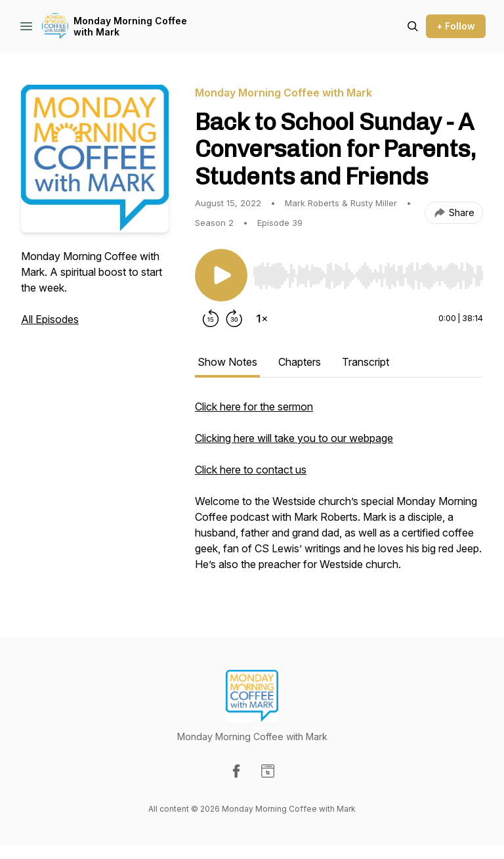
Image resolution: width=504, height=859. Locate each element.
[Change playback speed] (262, 319)
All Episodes (50, 319)
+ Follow (456, 26)
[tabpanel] (339, 492)
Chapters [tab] (300, 362)
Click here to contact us (251, 470)
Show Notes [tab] (227, 362)
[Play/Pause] (221, 275)
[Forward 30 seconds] (234, 319)
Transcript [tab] (366, 362)
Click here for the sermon (254, 407)
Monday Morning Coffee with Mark (130, 27)
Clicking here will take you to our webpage (294, 438)
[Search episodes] (413, 26)
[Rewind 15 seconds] (211, 319)
